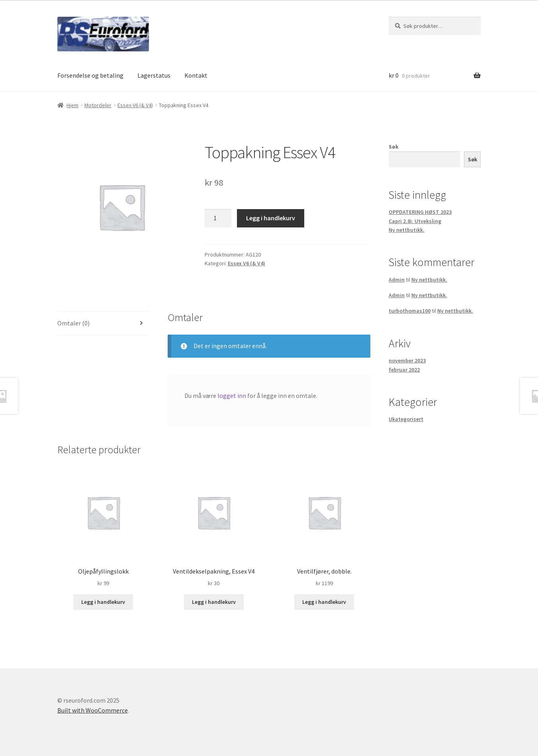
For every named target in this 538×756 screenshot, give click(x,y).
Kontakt (196, 75)
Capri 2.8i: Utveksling (415, 221)
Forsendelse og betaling (90, 75)
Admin (397, 280)
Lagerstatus (154, 75)
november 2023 (407, 360)
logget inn (232, 396)
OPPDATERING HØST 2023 (420, 212)
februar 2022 (404, 370)
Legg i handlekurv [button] (103, 602)
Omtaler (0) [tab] (73, 323)
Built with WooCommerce (93, 710)
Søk (394, 147)
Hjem (72, 105)
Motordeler (98, 105)
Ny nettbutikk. (407, 230)
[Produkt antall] (218, 218)
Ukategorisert (406, 419)
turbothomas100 (410, 311)
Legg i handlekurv (271, 218)
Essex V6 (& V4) (135, 105)
